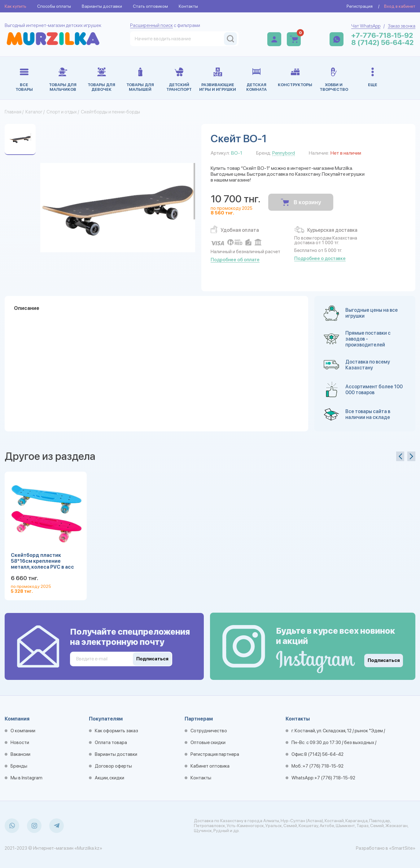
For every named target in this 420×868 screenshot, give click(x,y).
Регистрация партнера (215, 754)
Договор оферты (113, 766)
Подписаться (384, 660)
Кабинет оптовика (210, 766)
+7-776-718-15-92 (382, 35)
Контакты (188, 6)
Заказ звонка (402, 26)
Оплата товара (111, 742)
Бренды (19, 766)
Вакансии (20, 754)
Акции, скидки (109, 778)
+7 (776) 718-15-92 (323, 766)
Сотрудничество (209, 731)
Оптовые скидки (208, 742)
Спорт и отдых (62, 112)
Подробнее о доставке (320, 258)
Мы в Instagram (26, 778)
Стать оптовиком (150, 6)
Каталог (34, 112)
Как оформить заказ (116, 731)
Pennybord (284, 153)
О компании (23, 731)
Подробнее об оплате (235, 260)
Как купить (15, 6)
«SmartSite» (402, 848)
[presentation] (400, 456)
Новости (20, 742)
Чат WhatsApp (366, 26)
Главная (13, 112)
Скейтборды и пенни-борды (110, 112)
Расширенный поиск (151, 25)
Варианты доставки (102, 6)
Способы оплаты (54, 6)
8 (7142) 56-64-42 (383, 43)
